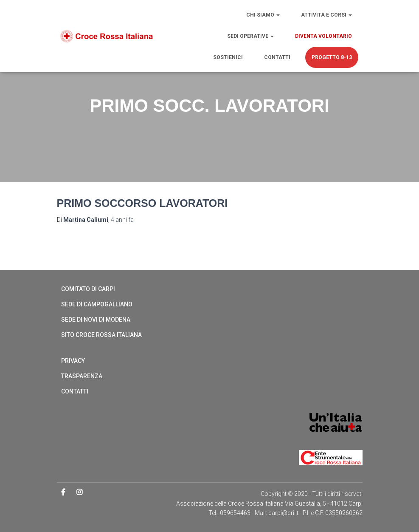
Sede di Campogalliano (97, 304)
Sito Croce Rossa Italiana (101, 335)
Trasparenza (82, 376)
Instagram (80, 492)
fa (122, 220)
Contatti (277, 57)
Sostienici (228, 57)
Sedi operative (250, 36)
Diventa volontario (323, 36)
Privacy (73, 361)
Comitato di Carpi (88, 289)
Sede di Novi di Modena (96, 320)
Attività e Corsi (326, 15)
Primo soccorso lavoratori (142, 203)
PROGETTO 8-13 (332, 57)
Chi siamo (263, 15)
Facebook (64, 492)
